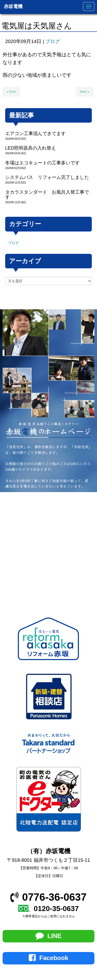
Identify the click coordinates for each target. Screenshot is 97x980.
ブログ (53, 41)
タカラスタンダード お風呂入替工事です (47, 195)
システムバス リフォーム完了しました (47, 177)
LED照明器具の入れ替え (31, 148)
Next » (85, 92)
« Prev (11, 92)
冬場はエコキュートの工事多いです (42, 163)
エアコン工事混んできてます (35, 134)
